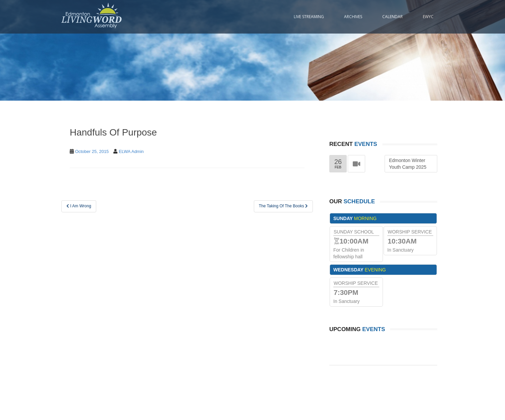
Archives (353, 17)
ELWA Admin (131, 151)
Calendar (392, 17)
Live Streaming (309, 17)
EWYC (428, 17)
